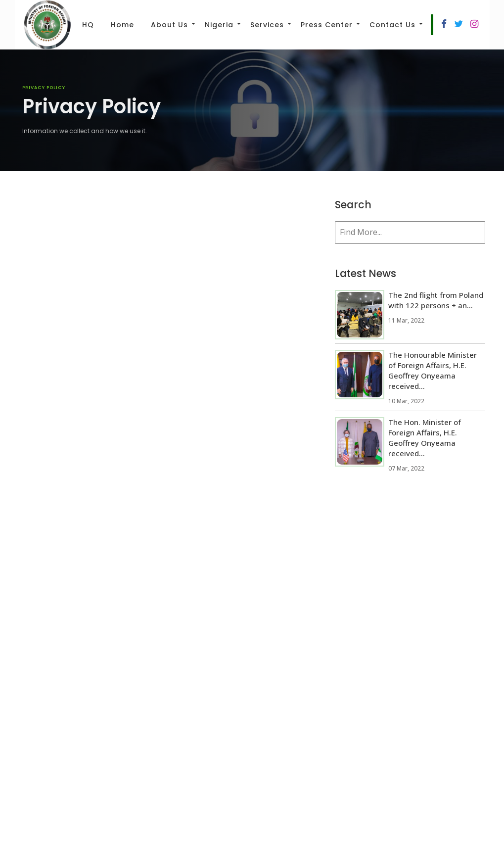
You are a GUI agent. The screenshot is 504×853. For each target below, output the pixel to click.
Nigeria (219, 25)
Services (267, 25)
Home (122, 25)
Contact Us (392, 25)
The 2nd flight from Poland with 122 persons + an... (436, 300)
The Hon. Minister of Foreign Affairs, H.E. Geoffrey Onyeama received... (425, 438)
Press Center (327, 25)
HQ (88, 25)
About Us (169, 25)
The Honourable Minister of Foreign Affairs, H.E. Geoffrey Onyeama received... (433, 370)
